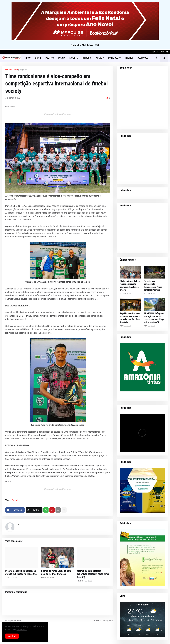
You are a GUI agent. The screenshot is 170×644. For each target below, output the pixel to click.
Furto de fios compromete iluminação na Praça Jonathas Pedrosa (153, 286)
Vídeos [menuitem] (99, 58)
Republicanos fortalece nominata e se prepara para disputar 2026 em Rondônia (130, 318)
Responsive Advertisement (58, 114)
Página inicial (12, 70)
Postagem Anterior (13, 621)
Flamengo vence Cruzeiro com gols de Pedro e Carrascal (56, 573)
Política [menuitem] (50, 58)
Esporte (24, 70)
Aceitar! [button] (12, 636)
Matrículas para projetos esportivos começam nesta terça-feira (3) (93, 574)
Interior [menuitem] (129, 58)
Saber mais (22, 630)
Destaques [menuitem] (143, 58)
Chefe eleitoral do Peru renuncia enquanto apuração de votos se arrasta (130, 286)
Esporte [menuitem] (74, 58)
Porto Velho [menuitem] (114, 58)
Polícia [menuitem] (62, 58)
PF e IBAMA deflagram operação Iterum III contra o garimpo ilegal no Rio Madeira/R (154, 318)
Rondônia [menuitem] (87, 58)
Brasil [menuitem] (38, 58)
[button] (157, 58)
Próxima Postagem (102, 621)
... (18, 524)
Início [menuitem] (28, 58)
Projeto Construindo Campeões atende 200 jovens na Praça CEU (21, 573)
